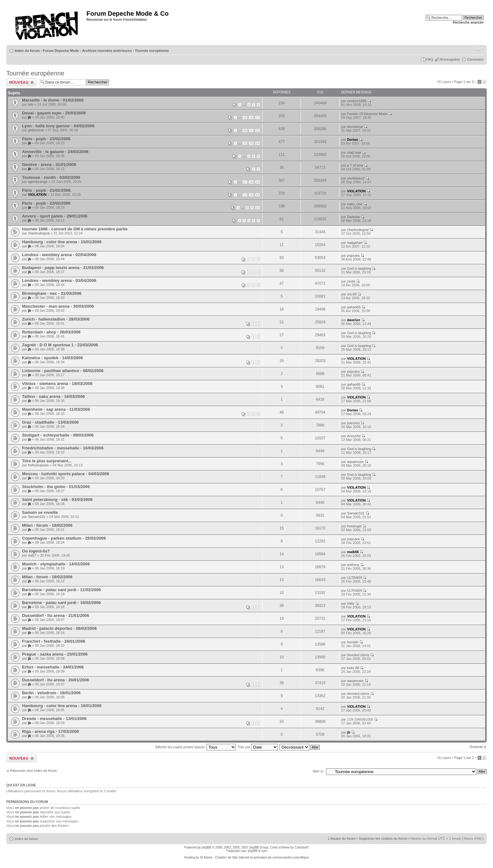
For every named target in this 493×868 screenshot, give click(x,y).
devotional (355, 127)
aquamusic (355, 462)
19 (258, 182)
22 (258, 130)
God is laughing (359, 268)
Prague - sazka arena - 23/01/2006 (55, 654)
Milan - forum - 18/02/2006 (47, 525)
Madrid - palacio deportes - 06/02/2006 (59, 628)
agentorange (38, 182)
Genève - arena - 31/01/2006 (49, 165)
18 (251, 182)
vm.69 (352, 294)
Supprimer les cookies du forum (383, 838)
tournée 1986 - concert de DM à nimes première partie (75, 229)
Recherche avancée (468, 22)
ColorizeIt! (302, 847)
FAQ (429, 59)
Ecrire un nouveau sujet (21, 82)
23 (251, 143)
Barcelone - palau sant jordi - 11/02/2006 (61, 590)
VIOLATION (37, 195)
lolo (31, 104)
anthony (353, 565)
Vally (351, 603)
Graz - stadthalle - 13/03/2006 (50, 422)
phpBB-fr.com (258, 851)
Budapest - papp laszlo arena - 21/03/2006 (63, 268)
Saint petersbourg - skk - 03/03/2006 (57, 500)
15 (245, 118)
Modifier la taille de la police (479, 49)
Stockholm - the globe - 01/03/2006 (56, 487)
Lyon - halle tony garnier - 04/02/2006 (58, 126)
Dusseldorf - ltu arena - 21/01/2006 (55, 615)
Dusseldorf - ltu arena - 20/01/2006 (55, 680)
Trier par (258, 747)
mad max (354, 152)
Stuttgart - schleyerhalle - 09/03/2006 (58, 435)
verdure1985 (357, 101)
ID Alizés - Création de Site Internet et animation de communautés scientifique (254, 857)
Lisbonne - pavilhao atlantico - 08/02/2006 (63, 371)
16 (251, 118)
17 (258, 118)
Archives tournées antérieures (107, 51)
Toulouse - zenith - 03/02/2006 (51, 177)
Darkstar (354, 217)
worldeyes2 (356, 178)
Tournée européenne (152, 51)
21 (251, 130)
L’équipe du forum (342, 838)
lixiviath (353, 642)
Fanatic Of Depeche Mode (367, 114)
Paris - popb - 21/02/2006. (47, 190)
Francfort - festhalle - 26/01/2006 (54, 641)
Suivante (476, 747)
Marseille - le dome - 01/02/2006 (53, 100)
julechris (353, 423)
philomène (36, 130)
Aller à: (318, 771)
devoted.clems (358, 655)
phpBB (207, 847)
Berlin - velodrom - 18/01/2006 (51, 693)
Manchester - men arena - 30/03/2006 (58, 306)
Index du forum (27, 51)
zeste (351, 281)
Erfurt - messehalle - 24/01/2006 (53, 667)
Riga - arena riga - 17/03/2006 (50, 731)
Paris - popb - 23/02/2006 (46, 139)
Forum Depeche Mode (61, 51)
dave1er (354, 320)
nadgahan (355, 243)
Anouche (354, 436)
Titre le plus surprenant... (47, 461)
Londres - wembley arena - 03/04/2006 (59, 280)
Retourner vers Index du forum (33, 771)
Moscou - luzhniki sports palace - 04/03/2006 (66, 474)
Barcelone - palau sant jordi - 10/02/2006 (61, 603)
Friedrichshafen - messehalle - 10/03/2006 (63, 448)
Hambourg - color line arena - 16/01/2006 (62, 706)
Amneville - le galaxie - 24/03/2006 (55, 152)
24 (258, 143)
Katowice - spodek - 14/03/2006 (53, 358)
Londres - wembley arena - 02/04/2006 (59, 255)
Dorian (353, 140)
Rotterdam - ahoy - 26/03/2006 (51, 332)
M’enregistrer (450, 59)
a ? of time (355, 165)
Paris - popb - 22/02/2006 (46, 203)
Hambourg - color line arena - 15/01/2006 (62, 242)
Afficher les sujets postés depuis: (196, 747)
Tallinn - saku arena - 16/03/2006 (53, 396)
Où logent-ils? (36, 551)
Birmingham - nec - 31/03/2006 (52, 293)
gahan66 (354, 307)
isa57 (32, 555)
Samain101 (37, 517)
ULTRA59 (355, 578)
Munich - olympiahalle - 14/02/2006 (56, 564)
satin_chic (355, 204)
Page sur (464, 82)
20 (245, 130)
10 (258, 208)
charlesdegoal (39, 233)
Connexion (475, 59)
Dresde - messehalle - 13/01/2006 (54, 719)
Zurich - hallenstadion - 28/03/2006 (56, 319)
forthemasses (38, 465)
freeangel (354, 526)
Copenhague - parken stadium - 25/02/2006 (64, 538)
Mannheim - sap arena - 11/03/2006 (56, 409)
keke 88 (353, 668)
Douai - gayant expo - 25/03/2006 (54, 113)
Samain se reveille (40, 512)
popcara (353, 255)
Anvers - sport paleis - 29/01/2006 (55, 216)
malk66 (353, 552)
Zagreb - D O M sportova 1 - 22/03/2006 (60, 345)
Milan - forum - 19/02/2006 (47, 577)
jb (30, 117)
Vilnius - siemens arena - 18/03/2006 (57, 384)
